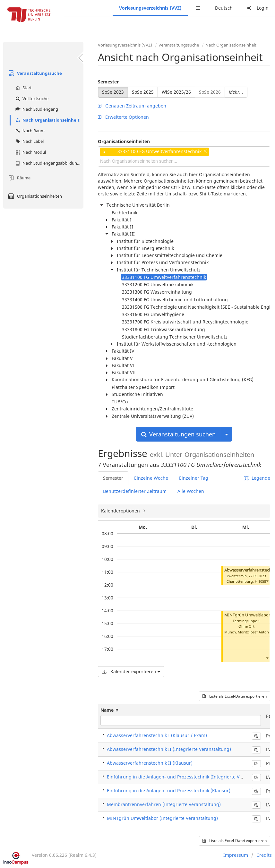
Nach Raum (29, 131)
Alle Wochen (191, 491)
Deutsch (224, 8)
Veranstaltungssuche (34, 73)
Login (257, 8)
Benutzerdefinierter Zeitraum (135, 491)
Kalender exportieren (131, 671)
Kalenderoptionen (121, 511)
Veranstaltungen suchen (178, 434)
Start (23, 88)
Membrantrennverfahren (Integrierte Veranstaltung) (164, 804)
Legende (257, 478)
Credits (264, 855)
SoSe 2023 (113, 92)
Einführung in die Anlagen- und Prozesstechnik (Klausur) (169, 791)
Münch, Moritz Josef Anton (247, 632)
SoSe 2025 (143, 92)
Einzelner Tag (194, 478)
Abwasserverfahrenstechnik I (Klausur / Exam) (157, 735)
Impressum (236, 855)
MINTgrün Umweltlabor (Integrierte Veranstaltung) (162, 818)
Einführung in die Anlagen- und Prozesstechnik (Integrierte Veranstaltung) (188, 777)
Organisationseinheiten (34, 196)
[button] (267, 581)
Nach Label (29, 141)
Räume (18, 178)
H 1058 (260, 581)
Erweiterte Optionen (123, 117)
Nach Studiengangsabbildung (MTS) (49, 163)
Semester (108, 82)
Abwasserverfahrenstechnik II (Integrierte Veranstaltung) (169, 749)
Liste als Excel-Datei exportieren (235, 696)
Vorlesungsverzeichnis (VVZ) (150, 8)
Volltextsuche (31, 99)
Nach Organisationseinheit (47, 120)
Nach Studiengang (36, 109)
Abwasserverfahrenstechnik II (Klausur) (150, 763)
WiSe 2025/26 (176, 92)
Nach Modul (30, 152)
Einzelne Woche (151, 478)
